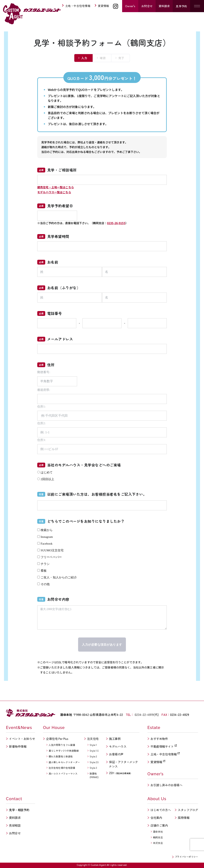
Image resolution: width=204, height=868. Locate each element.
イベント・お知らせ (22, 739)
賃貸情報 (102, 6)
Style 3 (93, 768)
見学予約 (181, 6)
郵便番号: (44, 372)
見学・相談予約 (19, 810)
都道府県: (44, 390)
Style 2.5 (94, 762)
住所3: (41, 440)
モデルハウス (118, 746)
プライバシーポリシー (186, 857)
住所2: (41, 423)
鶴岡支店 (158, 837)
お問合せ (147, 6)
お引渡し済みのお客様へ (166, 785)
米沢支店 (158, 843)
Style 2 (93, 756)
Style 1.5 (94, 751)
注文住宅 (93, 739)
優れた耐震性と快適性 (61, 756)
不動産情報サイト (164, 746)
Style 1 (93, 745)
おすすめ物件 (159, 739)
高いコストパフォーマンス (63, 773)
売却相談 (15, 825)
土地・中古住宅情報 (76, 6)
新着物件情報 (18, 746)
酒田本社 (158, 832)
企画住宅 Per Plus (57, 739)
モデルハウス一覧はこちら (54, 192)
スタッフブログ (188, 810)
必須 (41, 170)
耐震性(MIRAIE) (94, 775)
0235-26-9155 (116, 223)
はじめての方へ (161, 810)
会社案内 (156, 818)
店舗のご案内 (159, 825)
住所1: (41, 407)
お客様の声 (116, 754)
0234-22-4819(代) (147, 715)
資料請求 (164, 6)
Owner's (130, 6)
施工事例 (115, 739)
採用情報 (183, 818)
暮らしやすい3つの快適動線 (64, 751)
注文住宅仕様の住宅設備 (62, 768)
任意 (41, 494)
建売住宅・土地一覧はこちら (56, 187)
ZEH (121, 773)
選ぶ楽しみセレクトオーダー (64, 762)
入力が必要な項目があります (102, 645)
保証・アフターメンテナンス (124, 764)
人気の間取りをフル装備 (62, 745)
